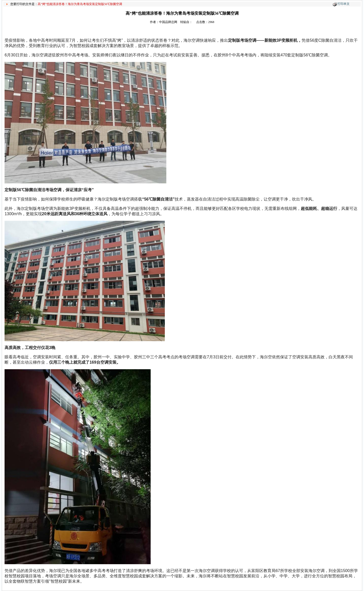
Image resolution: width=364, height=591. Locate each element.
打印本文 (344, 4)
